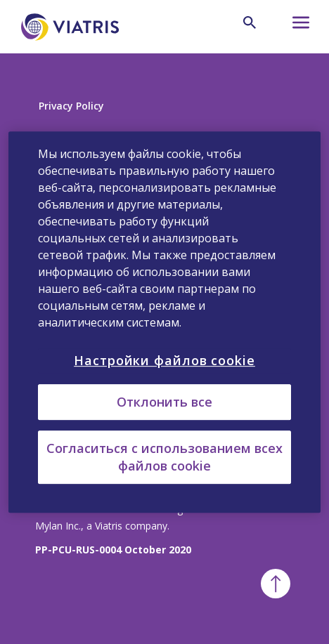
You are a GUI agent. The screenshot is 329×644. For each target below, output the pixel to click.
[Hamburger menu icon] (292, 26)
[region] (165, 322)
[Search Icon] (250, 22)
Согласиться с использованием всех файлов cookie (164, 457)
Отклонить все (164, 402)
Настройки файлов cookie (164, 360)
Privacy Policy (71, 106)
